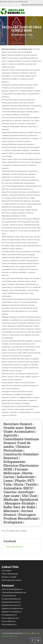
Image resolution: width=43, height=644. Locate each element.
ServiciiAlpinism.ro (9, 624)
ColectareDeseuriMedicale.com (14, 592)
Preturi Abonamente (10, 574)
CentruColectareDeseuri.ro (12, 589)
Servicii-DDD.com (9, 621)
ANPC (11, 636)
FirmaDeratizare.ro (9, 615)
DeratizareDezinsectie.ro (11, 602)
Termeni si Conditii (9, 577)
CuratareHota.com (9, 596)
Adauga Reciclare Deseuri (32, 5)
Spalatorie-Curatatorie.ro (11, 612)
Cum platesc (7, 570)
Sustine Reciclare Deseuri (12, 580)
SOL (16, 636)
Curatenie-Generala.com (11, 599)
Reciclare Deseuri (19, 35)
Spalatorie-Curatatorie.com (12, 608)
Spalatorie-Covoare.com (11, 605)
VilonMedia (27, 633)
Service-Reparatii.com (10, 618)
